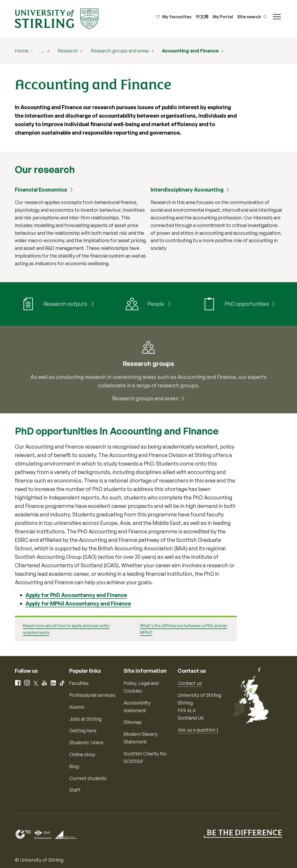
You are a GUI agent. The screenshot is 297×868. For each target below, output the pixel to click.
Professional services (92, 695)
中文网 (202, 17)
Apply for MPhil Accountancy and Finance (78, 603)
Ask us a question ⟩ (198, 730)
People (156, 304)
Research (68, 51)
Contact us (190, 683)
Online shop (82, 754)
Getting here (83, 730)
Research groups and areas (120, 51)
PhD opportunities (247, 304)
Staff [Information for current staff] (75, 790)
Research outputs (66, 304)
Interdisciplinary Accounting (187, 190)
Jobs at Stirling (85, 719)
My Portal (223, 17)
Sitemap (133, 722)
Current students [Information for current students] (88, 778)
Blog (74, 766)
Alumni (77, 707)
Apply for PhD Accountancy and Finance (76, 595)
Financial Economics (41, 190)
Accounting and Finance (190, 51)
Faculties (79, 683)
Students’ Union (86, 742)
